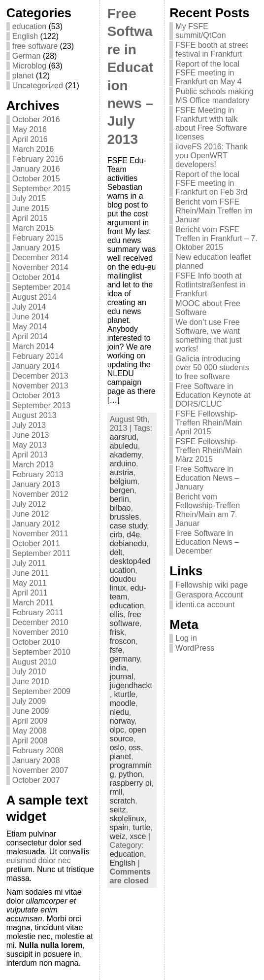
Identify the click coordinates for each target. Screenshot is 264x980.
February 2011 (38, 612)
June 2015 (31, 208)
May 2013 (30, 445)
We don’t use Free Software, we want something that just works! (208, 335)
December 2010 (40, 622)
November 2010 (40, 632)
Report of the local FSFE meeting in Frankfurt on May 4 (208, 73)
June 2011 (31, 573)
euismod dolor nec (39, 860)
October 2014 (36, 277)
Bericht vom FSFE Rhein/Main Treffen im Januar (214, 211)
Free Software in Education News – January (207, 478)
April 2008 (30, 741)
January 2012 (36, 524)
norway (122, 721)
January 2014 (36, 366)
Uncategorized (38, 86)
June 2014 (31, 317)
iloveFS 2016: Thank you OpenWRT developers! (211, 156)
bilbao (120, 508)
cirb (116, 535)
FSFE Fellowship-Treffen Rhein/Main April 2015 (209, 423)
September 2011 (41, 553)
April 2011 (30, 593)
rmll (116, 792)
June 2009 (31, 711)
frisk (117, 632)
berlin (119, 499)
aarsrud (123, 437)
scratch (123, 801)
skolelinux (127, 819)
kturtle (125, 694)
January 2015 (36, 248)
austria (122, 472)
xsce (138, 836)
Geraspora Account (209, 595)
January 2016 (36, 169)
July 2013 (29, 425)
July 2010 (29, 672)
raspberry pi (131, 783)
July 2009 (29, 701)
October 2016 (36, 120)
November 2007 (40, 770)
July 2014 (29, 307)
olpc (117, 730)
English (25, 36)
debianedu (128, 543)
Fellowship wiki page (212, 585)
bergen (122, 490)
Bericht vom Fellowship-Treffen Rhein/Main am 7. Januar (208, 510)
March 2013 (33, 465)
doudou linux (123, 583)
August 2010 (34, 662)
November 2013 (40, 386)
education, (128, 854)
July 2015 (29, 198)
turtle (142, 827)
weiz (118, 836)
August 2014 (34, 297)
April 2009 (30, 721)
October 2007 (36, 780)
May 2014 (30, 327)
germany (125, 659)
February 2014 (38, 356)
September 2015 (41, 189)
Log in (186, 638)
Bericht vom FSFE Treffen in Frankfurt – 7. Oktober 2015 (216, 238)
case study (128, 526)
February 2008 (38, 751)
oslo (117, 748)
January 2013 (36, 484)
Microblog (29, 66)
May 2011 (30, 583)
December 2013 (40, 376)
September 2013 (41, 405)
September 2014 (41, 287)
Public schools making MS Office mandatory (214, 96)
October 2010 (36, 642)
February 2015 (38, 238)
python (130, 774)
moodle (123, 703)
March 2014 (33, 346)
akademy (126, 455)
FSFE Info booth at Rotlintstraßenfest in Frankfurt (210, 285)
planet (23, 76)
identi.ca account (205, 605)
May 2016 (30, 129)
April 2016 (30, 139)
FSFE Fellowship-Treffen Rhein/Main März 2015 (209, 450)
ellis (117, 614)
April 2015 (30, 218)
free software (35, 46)
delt (116, 552)
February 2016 (38, 159)
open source (128, 734)
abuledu (124, 446)
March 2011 (33, 603)
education (29, 26)
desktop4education (130, 566)
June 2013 (31, 435)
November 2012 (40, 494)
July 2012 (29, 504)
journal (122, 677)
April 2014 (30, 336)
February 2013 (38, 474)
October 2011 (36, 543)
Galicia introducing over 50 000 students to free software (212, 367)
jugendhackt (131, 685)
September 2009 (41, 691)
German (27, 56)
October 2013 (36, 396)
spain (119, 827)
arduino (123, 464)
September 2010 (41, 652)
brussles (125, 517)
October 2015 (36, 179)
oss (135, 748)
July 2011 (29, 563)
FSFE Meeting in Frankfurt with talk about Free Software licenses (211, 123)
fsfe (116, 650)
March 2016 (33, 149)
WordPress (195, 648)
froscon (123, 641)
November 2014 (40, 267)
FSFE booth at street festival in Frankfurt (212, 50)
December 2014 (40, 258)
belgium (124, 481)
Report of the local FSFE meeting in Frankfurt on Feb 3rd (211, 183)
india (118, 668)
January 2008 (36, 760)
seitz (118, 810)
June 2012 (31, 514)
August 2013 (34, 415)
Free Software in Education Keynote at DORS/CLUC (213, 395)
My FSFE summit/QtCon (200, 31)
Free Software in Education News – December (207, 542)
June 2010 (31, 682)
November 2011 (40, 534)
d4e (133, 535)
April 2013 (30, 455)
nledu (119, 712)
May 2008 (30, 731)
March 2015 (33, 228)
